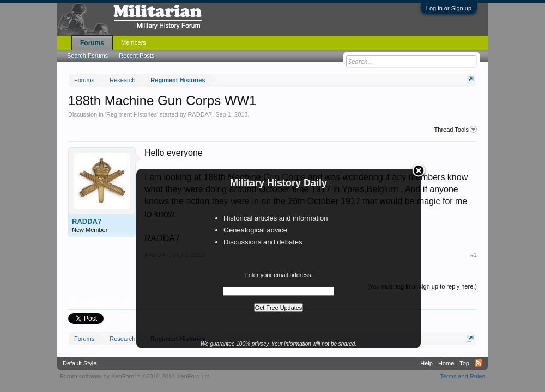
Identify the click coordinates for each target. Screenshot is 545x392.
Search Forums (87, 56)
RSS (479, 363)
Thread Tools (456, 130)
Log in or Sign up (449, 8)
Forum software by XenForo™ (136, 376)
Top (464, 363)
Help (426, 363)
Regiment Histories (132, 114)
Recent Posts (137, 56)
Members (134, 42)
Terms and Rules (462, 376)
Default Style (80, 363)
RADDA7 (200, 114)
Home (446, 363)
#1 (474, 255)
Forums (92, 43)
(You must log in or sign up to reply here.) (422, 286)
